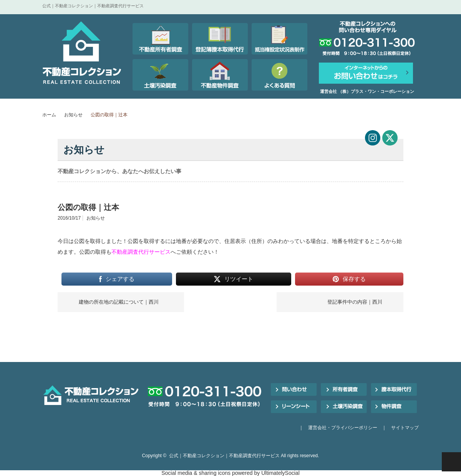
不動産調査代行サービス (141, 252)
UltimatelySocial (280, 473)
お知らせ (73, 115)
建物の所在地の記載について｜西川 (119, 302)
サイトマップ (405, 428)
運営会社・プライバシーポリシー (343, 428)
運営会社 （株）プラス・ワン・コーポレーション (367, 91)
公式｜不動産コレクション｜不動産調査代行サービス (224, 456)
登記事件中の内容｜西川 (355, 302)
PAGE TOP (451, 462)
